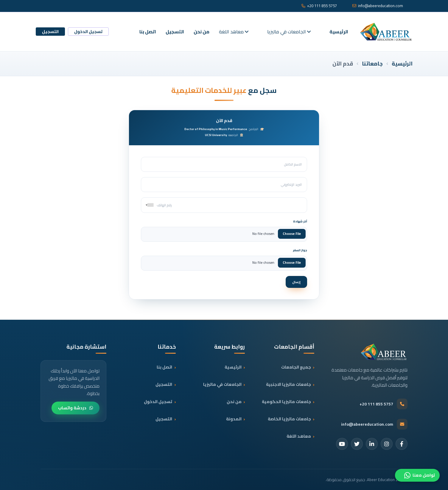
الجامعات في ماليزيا (289, 32)
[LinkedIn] (372, 444)
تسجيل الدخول (88, 32)
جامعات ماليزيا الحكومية (286, 402)
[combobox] (148, 205)
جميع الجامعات (295, 367)
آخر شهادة (300, 221)
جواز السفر (300, 250)
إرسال (296, 282)
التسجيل (175, 32)
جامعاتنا (372, 64)
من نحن (202, 32)
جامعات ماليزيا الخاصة (289, 419)
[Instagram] (387, 444)
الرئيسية (339, 32)
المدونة (233, 419)
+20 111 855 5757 (319, 6)
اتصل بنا (148, 32)
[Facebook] (402, 444)
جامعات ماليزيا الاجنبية (288, 384)
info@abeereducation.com (378, 6)
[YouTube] (342, 444)
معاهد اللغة (234, 32)
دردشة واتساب (76, 408)
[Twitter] (357, 444)
